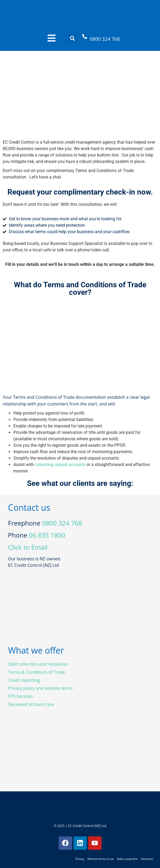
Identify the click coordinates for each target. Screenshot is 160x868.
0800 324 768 (105, 39)
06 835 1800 (47, 535)
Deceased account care (31, 704)
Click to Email (28, 547)
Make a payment (127, 859)
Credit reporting (24, 680)
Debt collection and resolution (38, 664)
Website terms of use (100, 859)
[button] (73, 38)
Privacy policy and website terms (40, 688)
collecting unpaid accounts (60, 465)
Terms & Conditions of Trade (36, 672)
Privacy (80, 859)
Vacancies (147, 859)
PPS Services (20, 696)
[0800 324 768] (85, 36)
